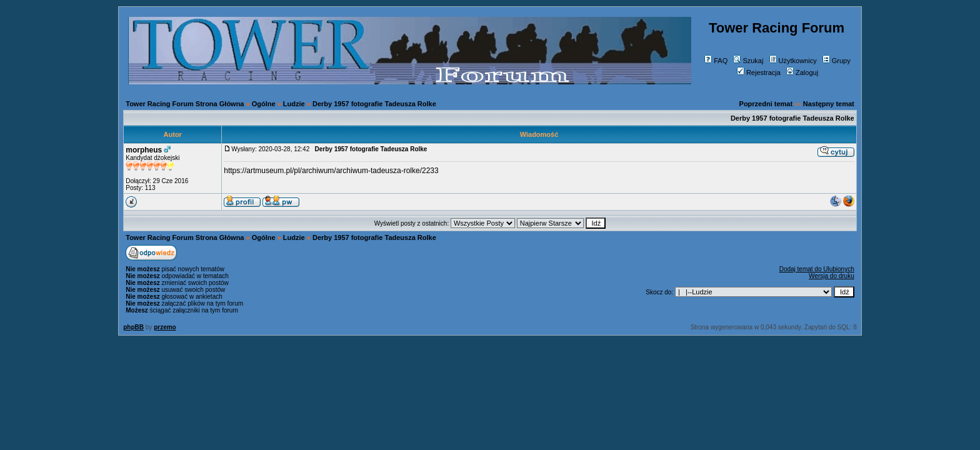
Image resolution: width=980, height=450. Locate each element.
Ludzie (294, 104)
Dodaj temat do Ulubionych (817, 269)
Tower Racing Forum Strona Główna (185, 104)
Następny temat (829, 104)
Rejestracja (759, 72)
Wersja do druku (832, 276)
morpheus (144, 150)
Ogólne (264, 104)
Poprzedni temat (766, 104)
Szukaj (748, 61)
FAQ (716, 61)
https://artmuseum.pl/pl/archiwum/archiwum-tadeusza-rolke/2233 (331, 171)
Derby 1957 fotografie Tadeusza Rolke (374, 104)
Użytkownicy (793, 61)
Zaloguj (802, 72)
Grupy (837, 61)
